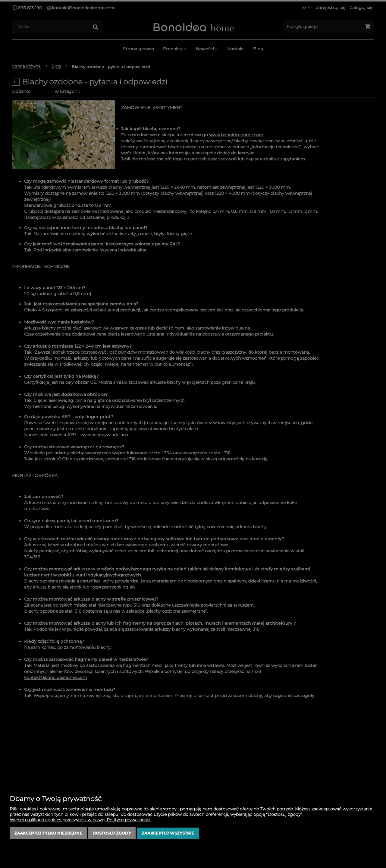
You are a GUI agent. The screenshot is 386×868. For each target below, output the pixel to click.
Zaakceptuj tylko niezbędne (48, 833)
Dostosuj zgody (112, 833)
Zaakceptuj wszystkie (168, 833)
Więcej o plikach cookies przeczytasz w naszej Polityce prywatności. (80, 820)
